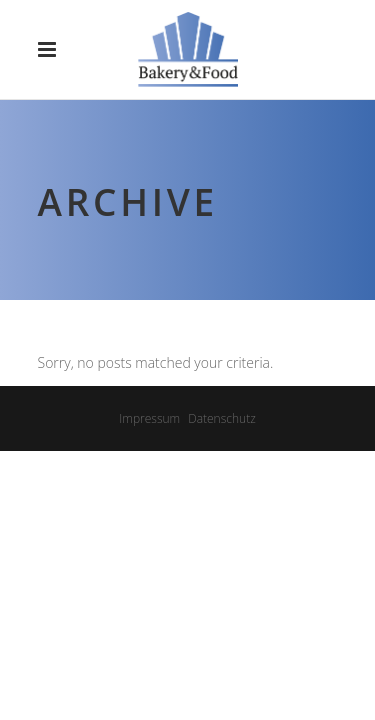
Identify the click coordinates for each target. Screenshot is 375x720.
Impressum (149, 418)
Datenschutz (222, 418)
